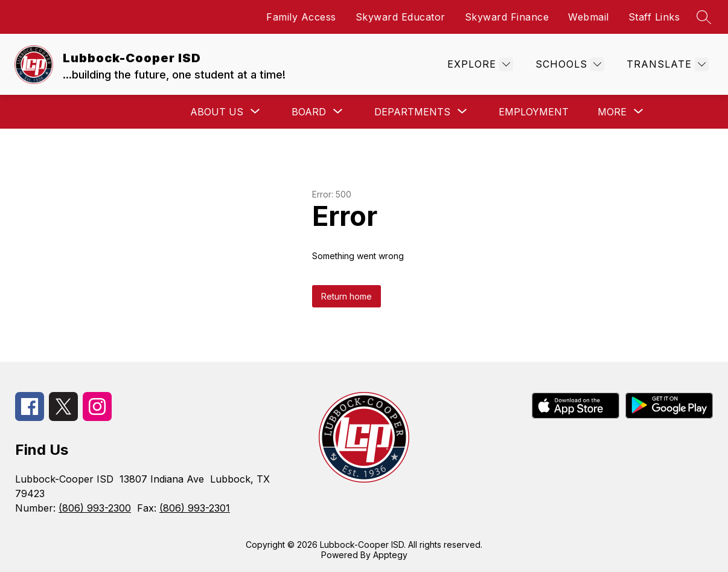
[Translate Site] (666, 64)
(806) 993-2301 (195, 508)
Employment (534, 112)
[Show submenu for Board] (309, 112)
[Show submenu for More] (612, 112)
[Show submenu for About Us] (217, 112)
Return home (346, 296)
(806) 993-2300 (95, 508)
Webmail (589, 17)
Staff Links (654, 17)
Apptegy (390, 555)
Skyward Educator (401, 17)
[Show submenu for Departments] (412, 112)
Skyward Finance (507, 17)
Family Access (301, 17)
